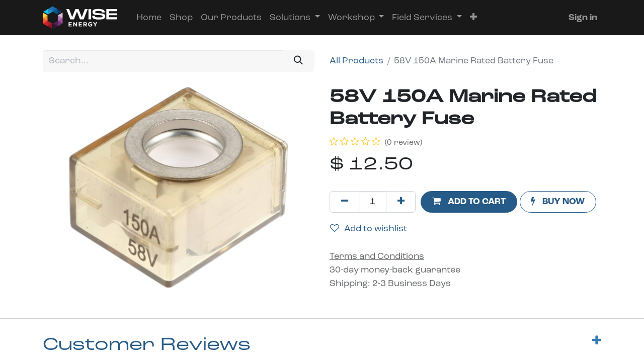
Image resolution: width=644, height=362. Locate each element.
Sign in (583, 18)
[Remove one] (344, 202)
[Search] (299, 61)
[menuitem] (149, 18)
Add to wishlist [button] (369, 229)
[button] (473, 18)
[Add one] (401, 202)
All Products (356, 61)
